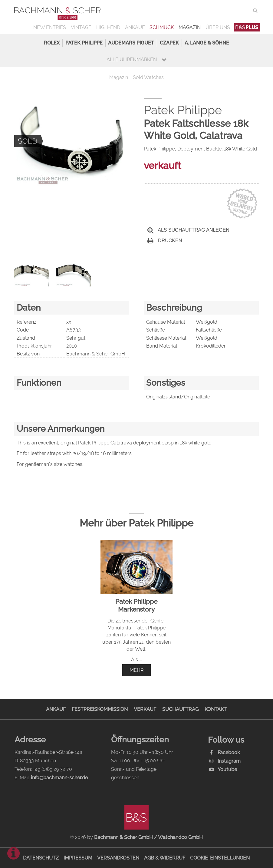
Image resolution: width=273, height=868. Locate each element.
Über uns (218, 27)
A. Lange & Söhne (207, 43)
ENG (244, 10)
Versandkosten (118, 858)
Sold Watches (148, 77)
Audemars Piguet (131, 43)
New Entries (50, 27)
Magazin (190, 27)
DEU (232, 10)
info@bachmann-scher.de (59, 778)
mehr (136, 670)
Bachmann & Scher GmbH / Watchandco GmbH (148, 837)
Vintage (81, 27)
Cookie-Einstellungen (220, 858)
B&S (247, 27)
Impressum (78, 858)
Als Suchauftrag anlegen (188, 230)
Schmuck (162, 27)
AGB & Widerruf (165, 858)
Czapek (169, 43)
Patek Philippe (84, 43)
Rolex (52, 43)
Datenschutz (41, 858)
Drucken (165, 241)
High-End (108, 27)
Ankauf (135, 27)
